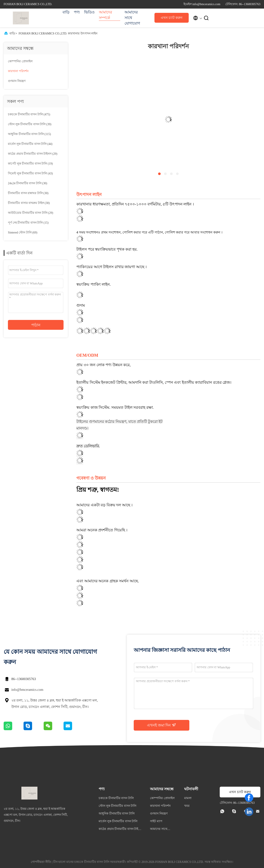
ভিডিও (89, 12)
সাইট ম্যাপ (156, 821)
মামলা (188, 798)
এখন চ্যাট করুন (172, 18)
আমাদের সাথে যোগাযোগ (132, 18)
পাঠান (36, 325)
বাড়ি (66, 12)
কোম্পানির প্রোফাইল (20, 61)
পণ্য (77, 12)
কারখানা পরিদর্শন (18, 71)
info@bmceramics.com (27, 690)
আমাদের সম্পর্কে (105, 15)
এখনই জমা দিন (162, 725)
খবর (187, 806)
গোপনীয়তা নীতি (41, 862)
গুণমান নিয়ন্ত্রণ (17, 81)
